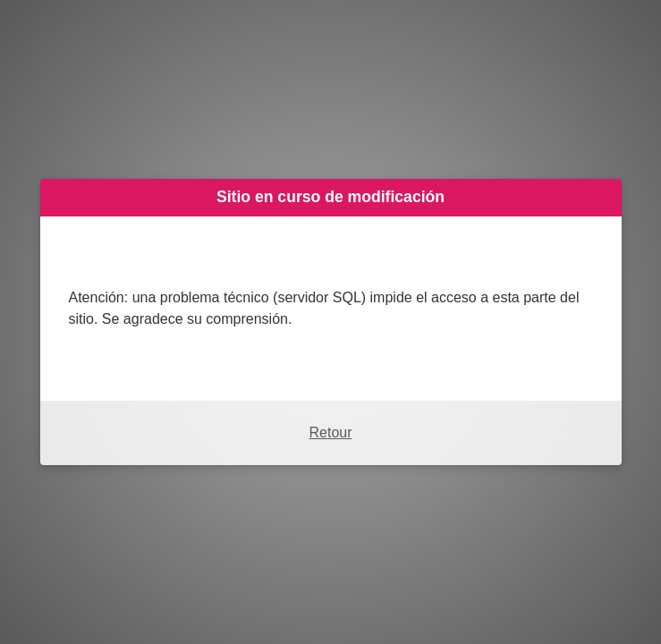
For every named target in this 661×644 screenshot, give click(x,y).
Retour (330, 432)
